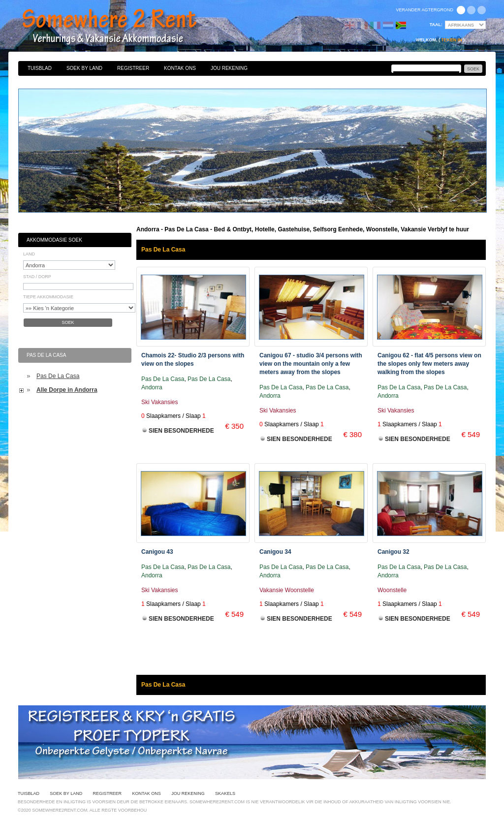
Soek (68, 322)
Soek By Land (84, 68)
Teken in (451, 40)
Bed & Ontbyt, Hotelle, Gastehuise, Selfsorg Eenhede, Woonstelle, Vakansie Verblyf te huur (120, 27)
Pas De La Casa (58, 376)
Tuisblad (40, 68)
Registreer (133, 68)
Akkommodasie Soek (54, 240)
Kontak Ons (180, 68)
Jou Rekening (229, 68)
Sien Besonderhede (181, 431)
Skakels (225, 793)
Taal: (436, 25)
